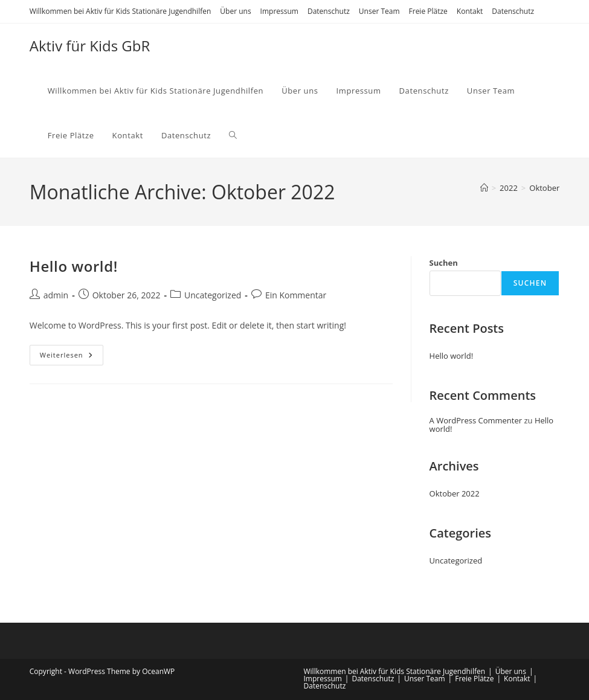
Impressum (279, 11)
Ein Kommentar (296, 295)
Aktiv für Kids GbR (90, 46)
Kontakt (470, 11)
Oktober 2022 (455, 493)
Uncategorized (213, 295)
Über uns (235, 11)
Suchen (444, 263)
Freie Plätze (428, 11)
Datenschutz (329, 11)
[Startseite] (484, 188)
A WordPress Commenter (476, 420)
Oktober (544, 188)
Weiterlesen (72, 357)
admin (56, 295)
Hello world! (74, 266)
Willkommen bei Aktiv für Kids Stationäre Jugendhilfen (121, 11)
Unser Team (379, 11)
